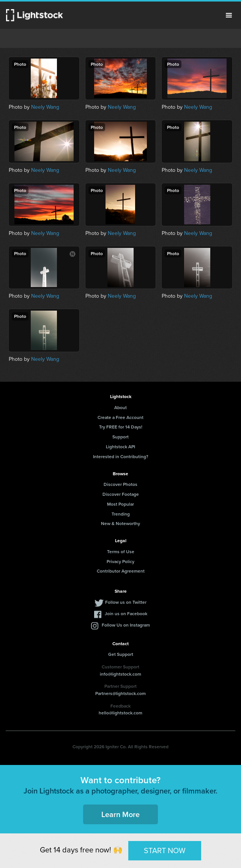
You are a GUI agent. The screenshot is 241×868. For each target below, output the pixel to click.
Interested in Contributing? (121, 456)
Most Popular (120, 504)
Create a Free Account (120, 417)
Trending (121, 514)
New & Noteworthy (120, 523)
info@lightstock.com (120, 674)
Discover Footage (121, 494)
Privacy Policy (120, 561)
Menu (229, 15)
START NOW (165, 851)
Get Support (121, 654)
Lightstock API (120, 447)
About (120, 407)
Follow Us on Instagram (126, 625)
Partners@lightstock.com (120, 693)
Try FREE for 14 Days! (121, 427)
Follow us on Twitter (126, 602)
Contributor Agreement (121, 571)
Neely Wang (45, 107)
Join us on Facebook (126, 613)
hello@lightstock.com (120, 713)
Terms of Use (121, 551)
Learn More (120, 814)
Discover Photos (120, 484)
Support (120, 437)
